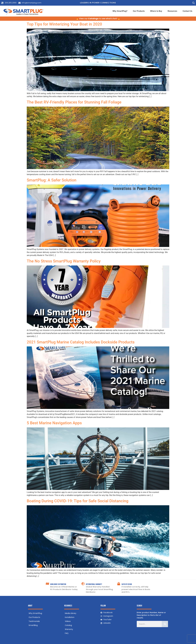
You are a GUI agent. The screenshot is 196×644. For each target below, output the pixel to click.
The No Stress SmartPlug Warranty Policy (64, 261)
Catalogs (93, 19)
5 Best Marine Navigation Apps (54, 423)
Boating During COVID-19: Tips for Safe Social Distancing (78, 501)
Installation (70, 617)
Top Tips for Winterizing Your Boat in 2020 (64, 24)
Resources (172, 11)
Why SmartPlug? (120, 11)
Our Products (139, 11)
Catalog (68, 625)
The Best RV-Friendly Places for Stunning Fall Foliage (74, 102)
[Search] (165, 624)
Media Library (71, 613)
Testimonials (34, 621)
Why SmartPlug (35, 613)
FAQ (67, 633)
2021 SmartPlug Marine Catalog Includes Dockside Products (81, 342)
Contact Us (187, 11)
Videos (68, 621)
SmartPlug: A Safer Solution (52, 180)
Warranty (69, 629)
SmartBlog (33, 625)
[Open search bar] (193, 3)
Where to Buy (156, 11)
